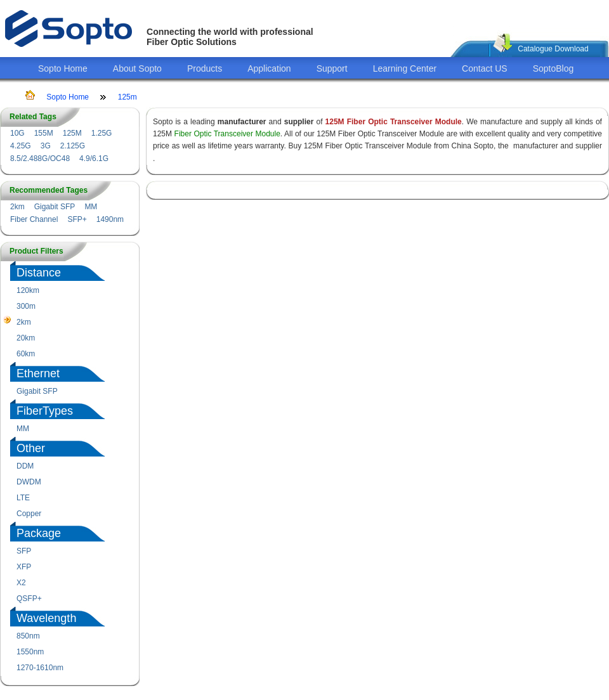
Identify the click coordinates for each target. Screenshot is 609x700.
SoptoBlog (553, 68)
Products (205, 68)
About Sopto (137, 68)
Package (39, 533)
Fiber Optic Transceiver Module (227, 134)
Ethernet (38, 373)
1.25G (102, 133)
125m (128, 97)
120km (28, 290)
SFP (24, 551)
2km (17, 207)
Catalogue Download (553, 49)
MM (91, 207)
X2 (21, 583)
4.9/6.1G (94, 159)
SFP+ (77, 219)
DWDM (29, 482)
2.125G (73, 146)
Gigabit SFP (55, 207)
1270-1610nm (40, 668)
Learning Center (405, 68)
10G (17, 133)
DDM (25, 466)
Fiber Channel (34, 219)
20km (26, 338)
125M (72, 133)
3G (46, 146)
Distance (39, 273)
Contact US (485, 68)
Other (31, 448)
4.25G (21, 146)
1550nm (30, 652)
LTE (23, 498)
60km (26, 354)
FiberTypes (45, 411)
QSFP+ (29, 599)
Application (269, 68)
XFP (24, 567)
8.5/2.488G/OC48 (40, 159)
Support (332, 68)
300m (26, 306)
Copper (29, 514)
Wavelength (46, 618)
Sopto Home (63, 68)
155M (44, 133)
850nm (28, 636)
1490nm (110, 219)
